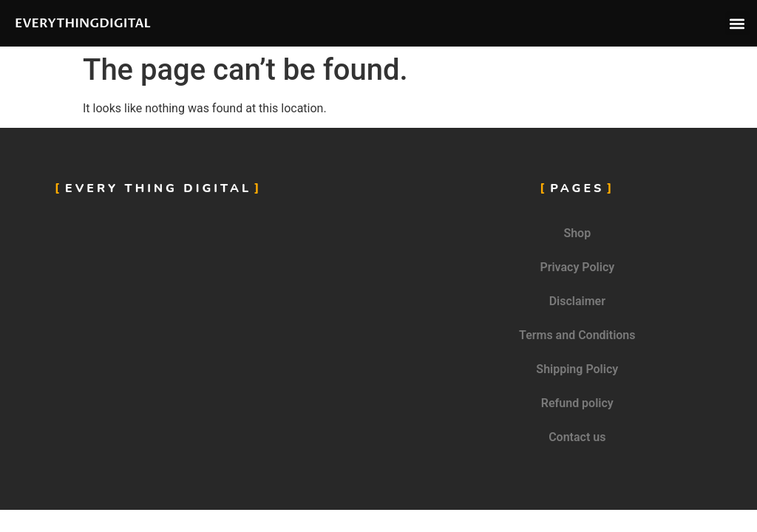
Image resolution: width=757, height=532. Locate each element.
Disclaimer (577, 301)
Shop (577, 233)
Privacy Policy (577, 267)
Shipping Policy (577, 369)
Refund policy (577, 403)
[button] (737, 23)
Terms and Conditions (577, 335)
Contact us (577, 437)
